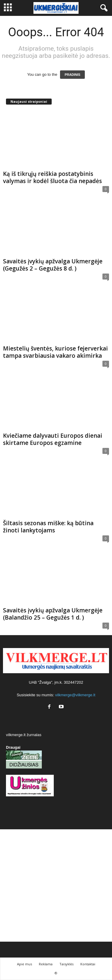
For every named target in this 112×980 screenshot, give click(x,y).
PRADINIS (72, 75)
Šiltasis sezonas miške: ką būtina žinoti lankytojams (48, 527)
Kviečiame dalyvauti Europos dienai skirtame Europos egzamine (53, 439)
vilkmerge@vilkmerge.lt (75, 695)
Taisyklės (66, 964)
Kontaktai (88, 964)
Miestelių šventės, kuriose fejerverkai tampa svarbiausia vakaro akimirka (55, 352)
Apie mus (24, 964)
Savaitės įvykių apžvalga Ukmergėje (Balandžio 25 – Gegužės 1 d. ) (53, 614)
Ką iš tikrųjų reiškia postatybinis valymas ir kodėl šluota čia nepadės (52, 177)
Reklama (46, 964)
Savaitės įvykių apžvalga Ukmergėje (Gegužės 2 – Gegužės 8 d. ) (53, 265)
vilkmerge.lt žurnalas (24, 735)
